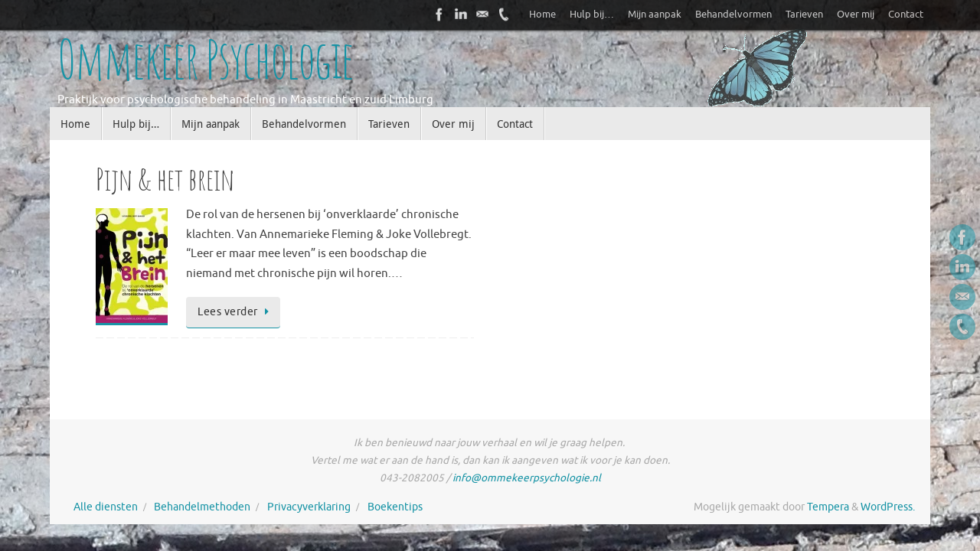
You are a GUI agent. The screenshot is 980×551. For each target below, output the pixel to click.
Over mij (856, 15)
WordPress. (888, 507)
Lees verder (236, 312)
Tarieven (804, 15)
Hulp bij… (592, 15)
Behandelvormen (733, 15)
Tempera (828, 507)
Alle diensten (106, 507)
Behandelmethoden (202, 507)
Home (542, 15)
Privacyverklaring (309, 507)
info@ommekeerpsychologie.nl (527, 478)
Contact (906, 15)
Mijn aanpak (655, 15)
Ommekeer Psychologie (205, 59)
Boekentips (395, 507)
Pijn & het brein (165, 179)
